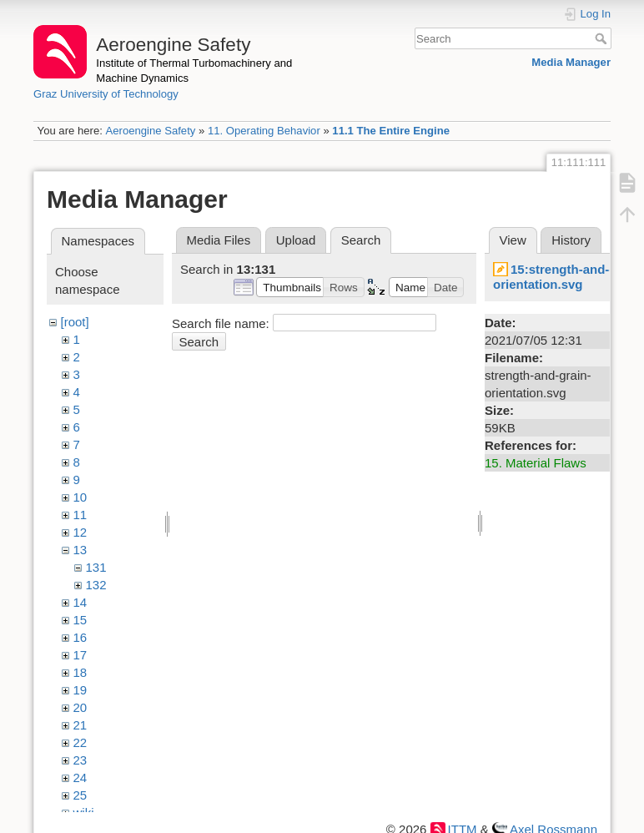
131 (96, 567)
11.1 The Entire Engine (391, 131)
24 (80, 777)
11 (80, 515)
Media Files (219, 240)
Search (603, 38)
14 (80, 602)
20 (80, 707)
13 (80, 550)
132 (96, 585)
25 (80, 795)
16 (80, 637)
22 (80, 742)
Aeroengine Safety (150, 131)
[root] (75, 322)
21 (80, 725)
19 (80, 690)
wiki (84, 813)
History (571, 240)
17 (80, 655)
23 (80, 760)
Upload (296, 240)
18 (80, 672)
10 (80, 497)
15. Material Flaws (536, 463)
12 (80, 532)
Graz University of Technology (106, 94)
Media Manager (571, 62)
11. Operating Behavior (264, 131)
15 (80, 620)
